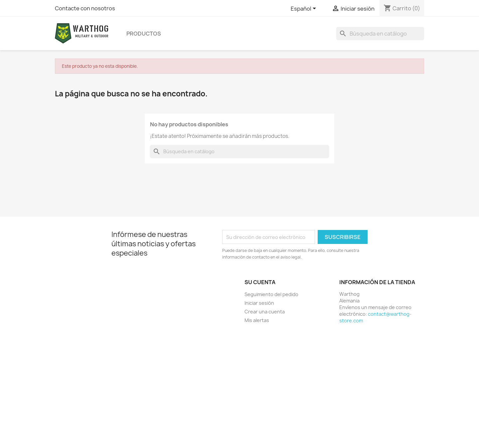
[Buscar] (380, 34)
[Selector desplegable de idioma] (305, 9)
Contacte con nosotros (85, 8)
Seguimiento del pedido (271, 294)
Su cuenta (260, 282)
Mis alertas (257, 320)
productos (144, 34)
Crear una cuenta (265, 312)
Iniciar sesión (259, 303)
